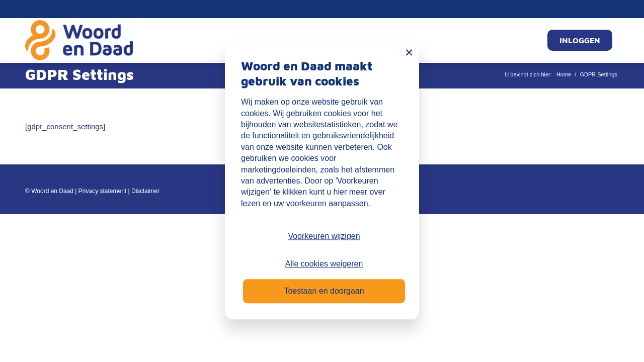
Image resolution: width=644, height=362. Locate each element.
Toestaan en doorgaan (324, 291)
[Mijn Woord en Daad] (79, 40)
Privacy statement (102, 191)
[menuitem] (580, 40)
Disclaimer (145, 191)
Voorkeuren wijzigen (324, 237)
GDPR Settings (79, 74)
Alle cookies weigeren (324, 264)
